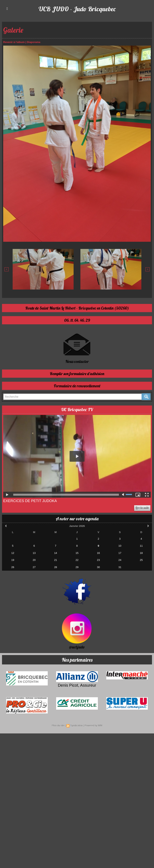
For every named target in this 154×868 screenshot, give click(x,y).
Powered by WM (93, 725)
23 (98, 560)
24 (120, 560)
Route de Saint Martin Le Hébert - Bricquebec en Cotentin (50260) (77, 308)
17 (120, 553)
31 (120, 567)
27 (34, 567)
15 (77, 553)
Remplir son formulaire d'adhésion (77, 373)
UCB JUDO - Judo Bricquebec (77, 9)
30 (98, 567)
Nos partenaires (77, 660)
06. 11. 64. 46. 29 (77, 320)
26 (13, 567)
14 (56, 553)
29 (77, 567)
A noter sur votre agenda (77, 518)
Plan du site (58, 725)
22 (77, 560)
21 (56, 560)
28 (56, 567)
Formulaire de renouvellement (77, 386)
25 (141, 560)
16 (98, 553)
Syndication (76, 725)
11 (141, 546)
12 (13, 553)
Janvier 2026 (77, 526)
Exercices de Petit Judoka (30, 501)
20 (34, 560)
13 (34, 553)
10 (120, 546)
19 (13, 560)
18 (141, 553)
